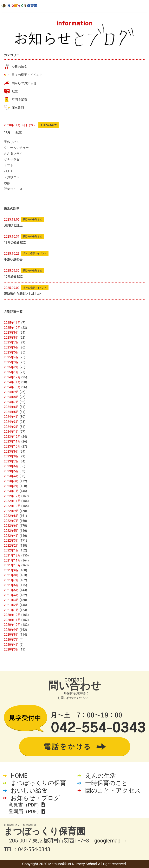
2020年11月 (12, 620)
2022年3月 (11, 541)
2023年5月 (11, 471)
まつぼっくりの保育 (38, 783)
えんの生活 (100, 776)
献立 (15, 91)
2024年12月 (12, 377)
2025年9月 (11, 333)
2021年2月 (11, 605)
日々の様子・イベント (27, 75)
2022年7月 (11, 521)
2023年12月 (12, 437)
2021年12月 (12, 555)
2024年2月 (11, 427)
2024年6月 (11, 407)
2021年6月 (11, 585)
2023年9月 (11, 452)
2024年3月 (11, 422)
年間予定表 (19, 99)
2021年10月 (12, 565)
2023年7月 (11, 461)
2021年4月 (11, 595)
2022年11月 (12, 501)
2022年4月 (11, 536)
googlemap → (111, 841)
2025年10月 (12, 328)
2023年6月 (11, 466)
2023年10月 (12, 446)
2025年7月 (11, 342)
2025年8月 (11, 338)
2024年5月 (11, 412)
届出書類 (18, 108)
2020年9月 (11, 630)
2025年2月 (11, 367)
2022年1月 (11, 550)
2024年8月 (11, 397)
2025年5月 (11, 352)
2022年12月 (12, 496)
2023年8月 (11, 456)
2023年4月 (11, 476)
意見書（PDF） (27, 805)
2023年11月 (12, 441)
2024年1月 (11, 432)
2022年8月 (11, 516)
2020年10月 (12, 625)
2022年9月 (11, 511)
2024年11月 (12, 382)
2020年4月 (11, 645)
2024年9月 (11, 392)
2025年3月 (11, 362)
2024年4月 (11, 417)
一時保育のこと (107, 783)
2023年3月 (11, 481)
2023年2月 (11, 486)
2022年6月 (11, 526)
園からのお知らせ (24, 83)
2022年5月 (11, 531)
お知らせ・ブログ (35, 798)
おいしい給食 (29, 791)
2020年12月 (12, 615)
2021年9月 (11, 570)
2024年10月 (12, 387)
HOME (19, 776)
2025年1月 (11, 372)
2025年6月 (11, 347)
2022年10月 (12, 506)
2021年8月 (11, 575)
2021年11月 (12, 560)
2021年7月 (11, 580)
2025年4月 (11, 357)
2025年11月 (12, 323)
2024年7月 (11, 402)
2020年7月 (11, 640)
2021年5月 (11, 590)
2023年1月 (11, 491)
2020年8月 (11, 635)
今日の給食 (19, 67)
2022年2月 (11, 546)
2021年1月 (11, 610)
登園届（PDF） (27, 811)
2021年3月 (11, 600)
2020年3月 (11, 649)
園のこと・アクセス (113, 791)
